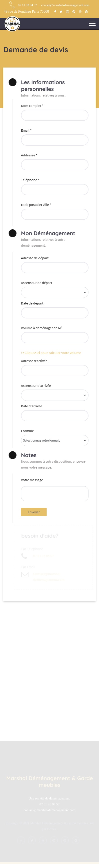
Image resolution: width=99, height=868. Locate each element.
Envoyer (33, 512)
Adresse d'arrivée (34, 361)
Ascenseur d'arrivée (35, 386)
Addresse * (29, 155)
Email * (26, 130)
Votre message (31, 480)
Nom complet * (32, 106)
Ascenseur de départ (36, 283)
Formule (27, 431)
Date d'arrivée (31, 406)
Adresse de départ (34, 258)
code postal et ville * (36, 205)
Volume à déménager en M (41, 328)
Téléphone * (30, 180)
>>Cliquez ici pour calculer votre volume (51, 353)
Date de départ (32, 303)
